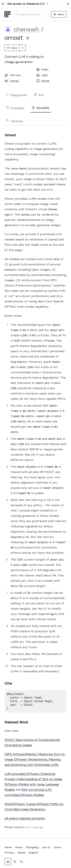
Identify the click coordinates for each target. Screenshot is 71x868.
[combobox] (31, 14)
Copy (12, 48)
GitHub (45, 81)
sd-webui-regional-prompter (25, 818)
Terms (57, 847)
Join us (46, 847)
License (14, 81)
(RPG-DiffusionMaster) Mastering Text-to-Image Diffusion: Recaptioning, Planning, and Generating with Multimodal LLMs (35, 759)
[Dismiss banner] (68, 4)
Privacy (9, 853)
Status (21, 853)
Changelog (32, 847)
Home (8, 847)
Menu (59, 14)
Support (33, 853)
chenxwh (26, 29)
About (19, 847)
